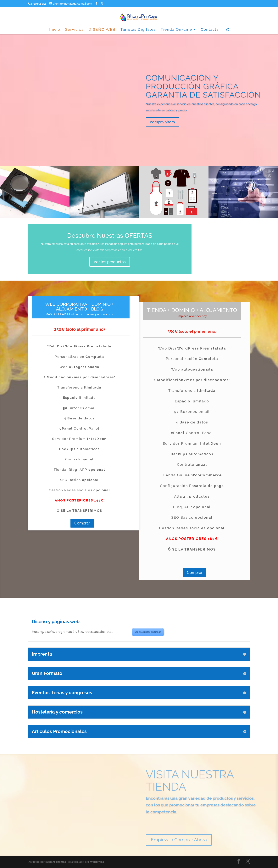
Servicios (74, 30)
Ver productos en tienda (148, 632)
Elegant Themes (56, 862)
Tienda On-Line (176, 30)
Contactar (211, 30)
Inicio (55, 30)
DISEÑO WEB (102, 30)
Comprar (82, 523)
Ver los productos (110, 262)
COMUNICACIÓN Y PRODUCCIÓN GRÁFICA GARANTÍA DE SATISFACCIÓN (203, 94)
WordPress (97, 862)
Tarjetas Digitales (138, 30)
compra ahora (162, 130)
